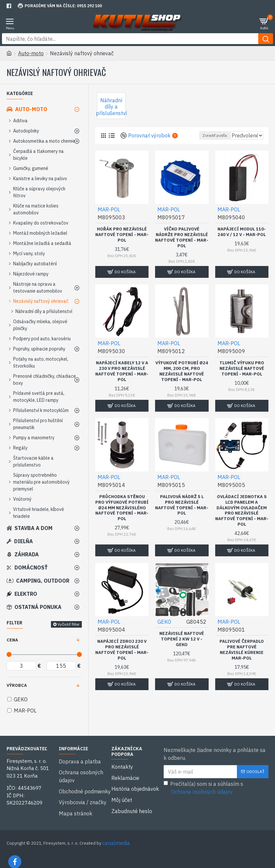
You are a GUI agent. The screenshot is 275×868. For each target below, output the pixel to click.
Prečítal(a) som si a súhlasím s (203, 788)
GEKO (164, 630)
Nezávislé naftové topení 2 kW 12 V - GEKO (182, 648)
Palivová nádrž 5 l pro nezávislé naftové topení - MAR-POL (182, 514)
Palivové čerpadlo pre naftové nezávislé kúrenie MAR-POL (242, 658)
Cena (12, 640)
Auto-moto (31, 53)
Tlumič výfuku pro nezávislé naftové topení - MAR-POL (242, 377)
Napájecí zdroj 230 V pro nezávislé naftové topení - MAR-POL (122, 658)
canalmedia (116, 834)
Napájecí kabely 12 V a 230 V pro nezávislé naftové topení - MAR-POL (122, 380)
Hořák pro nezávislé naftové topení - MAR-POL (122, 243)
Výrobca (17, 685)
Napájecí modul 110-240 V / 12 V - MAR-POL (242, 241)
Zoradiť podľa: (187, 144)
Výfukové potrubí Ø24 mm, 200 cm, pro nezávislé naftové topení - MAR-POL (182, 380)
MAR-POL (109, 218)
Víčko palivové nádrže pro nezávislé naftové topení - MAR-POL (182, 246)
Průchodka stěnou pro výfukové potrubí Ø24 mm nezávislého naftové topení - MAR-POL (122, 517)
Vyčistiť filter (69, 624)
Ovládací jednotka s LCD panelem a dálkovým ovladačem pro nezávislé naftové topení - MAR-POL (242, 519)
